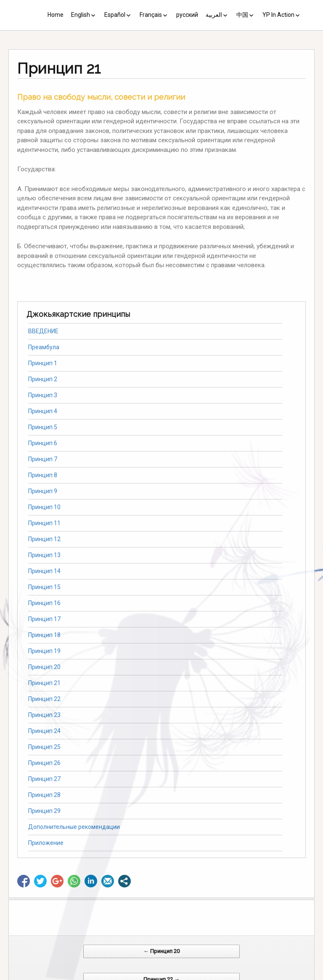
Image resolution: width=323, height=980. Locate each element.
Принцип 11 (44, 523)
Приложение (46, 843)
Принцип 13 (44, 555)
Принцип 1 (43, 363)
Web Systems (245, 976)
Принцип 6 (43, 443)
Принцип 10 (44, 507)
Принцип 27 (44, 779)
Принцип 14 (44, 571)
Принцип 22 (44, 699)
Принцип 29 (44, 811)
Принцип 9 (43, 491)
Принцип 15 (44, 587)
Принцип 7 (43, 459)
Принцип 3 (43, 395)
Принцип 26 (44, 763)
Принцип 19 (44, 651)
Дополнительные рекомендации (74, 827)
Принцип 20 (44, 667)
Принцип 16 (44, 603)
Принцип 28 (44, 795)
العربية (214, 15)
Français (151, 15)
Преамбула (44, 347)
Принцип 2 (43, 379)
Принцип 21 (44, 683)
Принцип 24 (44, 731)
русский (187, 15)
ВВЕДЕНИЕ (43, 331)
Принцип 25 (44, 747)
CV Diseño (163, 976)
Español (115, 15)
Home (56, 15)
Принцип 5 (43, 427)
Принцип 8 (43, 475)
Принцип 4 (43, 411)
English (81, 15)
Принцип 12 (44, 539)
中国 (242, 15)
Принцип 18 (44, 635)
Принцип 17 (44, 619)
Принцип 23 (44, 715)
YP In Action (278, 15)
